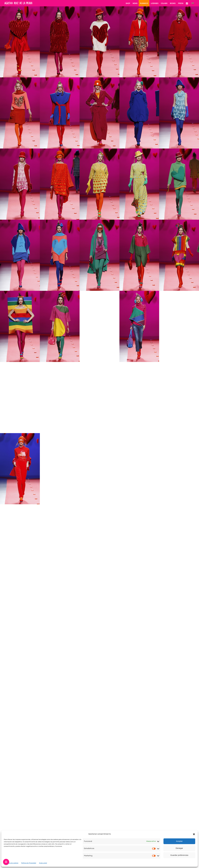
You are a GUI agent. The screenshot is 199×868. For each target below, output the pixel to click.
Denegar (179, 848)
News (135, 3)
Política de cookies (12, 863)
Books (173, 3)
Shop (128, 3)
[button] (194, 834)
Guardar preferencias (179, 855)
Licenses (155, 3)
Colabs (164, 3)
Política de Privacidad (29, 863)
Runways (144, 3)
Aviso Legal (43, 863)
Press (181, 3)
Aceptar (179, 841)
